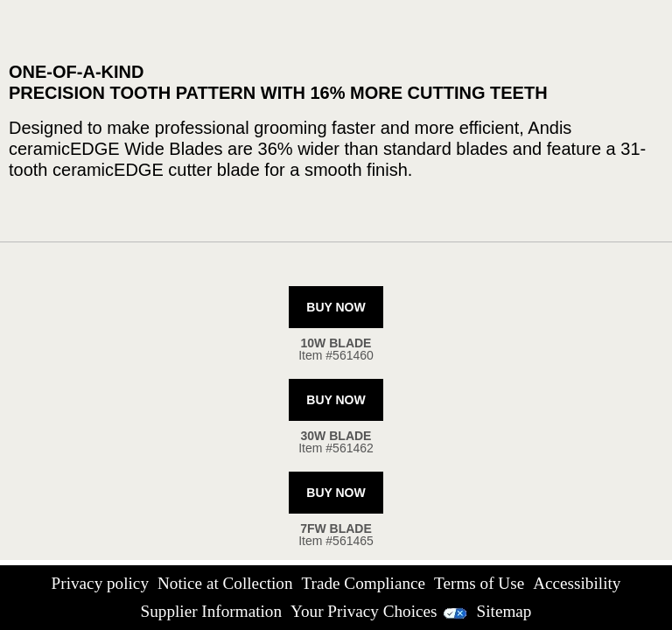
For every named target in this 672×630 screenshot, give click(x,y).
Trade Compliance (364, 583)
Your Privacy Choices (379, 611)
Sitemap (504, 611)
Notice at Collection (225, 583)
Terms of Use (479, 583)
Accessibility (577, 583)
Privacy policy (100, 583)
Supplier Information (211, 611)
